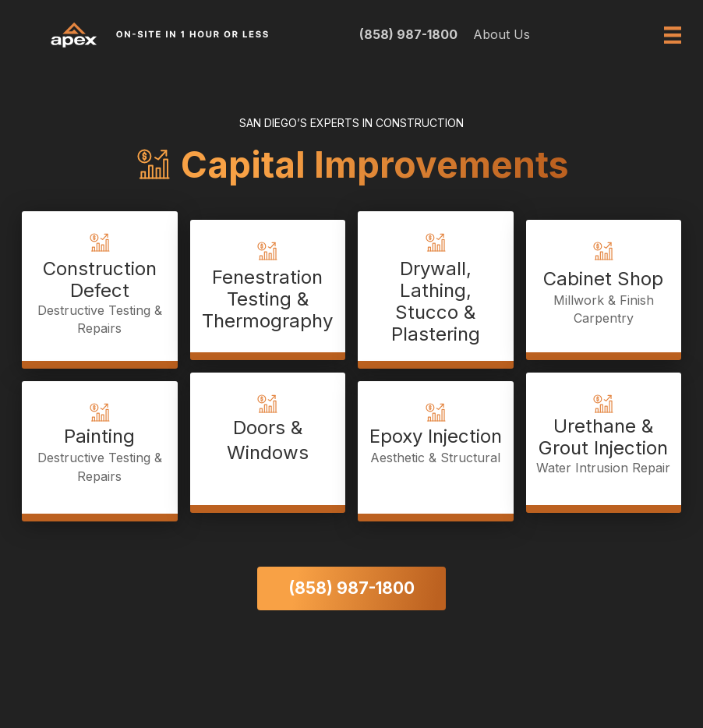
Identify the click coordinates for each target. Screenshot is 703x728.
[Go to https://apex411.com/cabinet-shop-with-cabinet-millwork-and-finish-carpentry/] (604, 286)
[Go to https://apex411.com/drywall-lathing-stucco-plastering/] (436, 286)
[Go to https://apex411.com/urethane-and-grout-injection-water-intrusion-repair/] (604, 439)
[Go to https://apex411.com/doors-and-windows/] (268, 439)
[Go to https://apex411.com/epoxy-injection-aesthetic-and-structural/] (436, 447)
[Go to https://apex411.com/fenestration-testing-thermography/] (268, 286)
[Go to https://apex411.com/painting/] (100, 447)
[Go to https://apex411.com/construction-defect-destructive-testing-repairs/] (100, 286)
